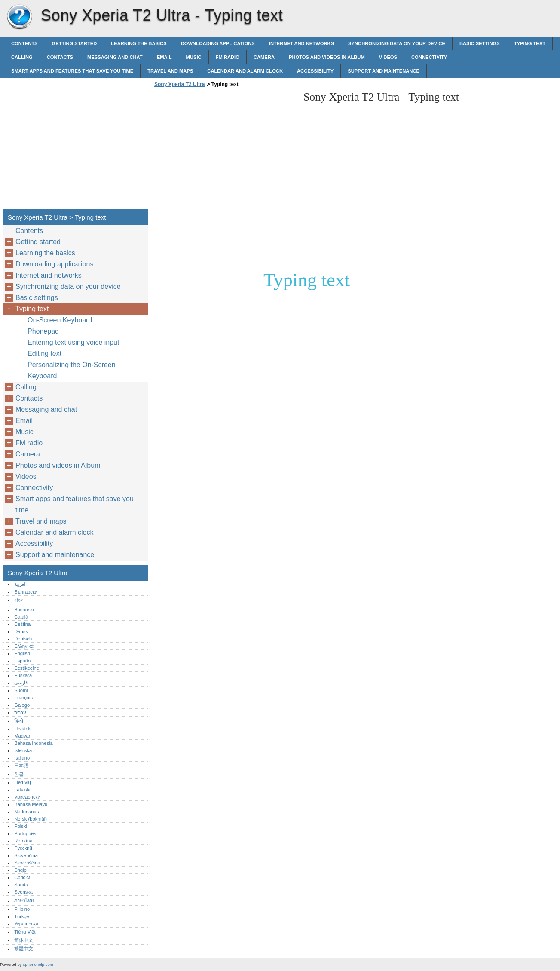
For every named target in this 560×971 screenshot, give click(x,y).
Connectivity (429, 57)
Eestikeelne (27, 668)
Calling (22, 57)
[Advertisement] (224, 151)
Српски (22, 877)
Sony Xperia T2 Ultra (19, 17)
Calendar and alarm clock (245, 71)
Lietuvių (23, 782)
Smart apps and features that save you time (72, 71)
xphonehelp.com (38, 964)
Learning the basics (139, 43)
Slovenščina (27, 863)
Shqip (20, 870)
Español (23, 661)
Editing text (44, 354)
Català (21, 617)
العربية (20, 584)
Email (164, 57)
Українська (26, 924)
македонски (27, 797)
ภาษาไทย (24, 901)
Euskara (23, 675)
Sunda (21, 885)
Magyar (22, 736)
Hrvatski (23, 729)
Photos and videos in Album (327, 57)
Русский (23, 848)
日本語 (21, 766)
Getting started (75, 43)
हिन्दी (19, 721)
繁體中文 (24, 949)
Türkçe (21, 916)
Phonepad (43, 331)
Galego (22, 705)
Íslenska (23, 750)
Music (194, 57)
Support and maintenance (384, 71)
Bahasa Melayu (31, 804)
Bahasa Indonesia (34, 743)
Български (26, 592)
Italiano (22, 758)
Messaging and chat (115, 57)
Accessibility (315, 71)
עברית (20, 712)
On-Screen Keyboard (60, 320)
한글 (19, 774)
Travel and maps (170, 71)
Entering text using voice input (73, 342)
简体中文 (24, 940)
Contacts (60, 57)
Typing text (530, 43)
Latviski (22, 790)
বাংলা (20, 600)
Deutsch (23, 639)
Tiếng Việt (25, 932)
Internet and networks (301, 43)
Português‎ (25, 833)
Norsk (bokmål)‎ (31, 819)
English (22, 653)
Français (23, 698)
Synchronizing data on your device (397, 43)
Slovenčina (26, 855)
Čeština (22, 624)
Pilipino (22, 909)
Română (23, 841)
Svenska (23, 892)
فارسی (21, 683)
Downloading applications (218, 43)
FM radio (228, 57)
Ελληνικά (24, 646)
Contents (24, 43)
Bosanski (24, 610)
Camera (264, 57)
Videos (388, 57)
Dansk (21, 631)
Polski (21, 826)
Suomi (21, 690)
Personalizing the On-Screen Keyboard (72, 370)
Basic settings (480, 43)
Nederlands (26, 812)
